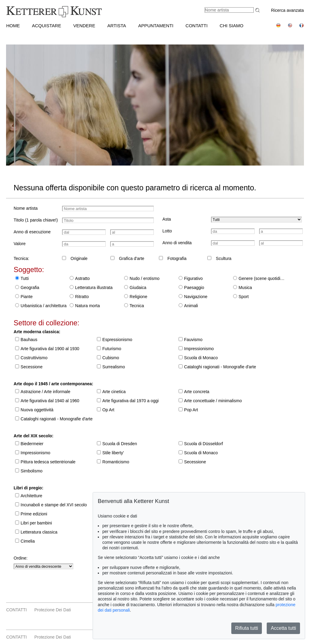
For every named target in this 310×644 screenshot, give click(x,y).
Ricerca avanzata (287, 10)
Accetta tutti (283, 628)
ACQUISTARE (46, 26)
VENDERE (84, 26)
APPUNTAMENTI (156, 26)
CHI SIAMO (232, 26)
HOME (13, 26)
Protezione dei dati (53, 610)
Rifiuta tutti (247, 628)
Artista (117, 26)
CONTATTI (197, 26)
